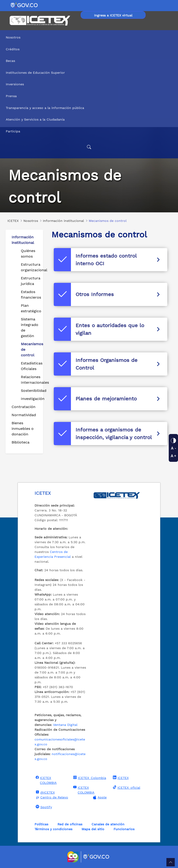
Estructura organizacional (30, 267)
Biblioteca (21, 442)
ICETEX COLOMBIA (46, 780)
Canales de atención (108, 824)
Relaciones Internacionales (30, 380)
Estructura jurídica (30, 281)
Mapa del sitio (93, 829)
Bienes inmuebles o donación (23, 429)
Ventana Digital (65, 725)
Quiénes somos (28, 254)
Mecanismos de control (30, 349)
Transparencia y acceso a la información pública (45, 108)
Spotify (43, 807)
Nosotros (13, 37)
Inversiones (15, 84)
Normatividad (24, 415)
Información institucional (23, 240)
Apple (99, 797)
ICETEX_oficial (126, 787)
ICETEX (120, 778)
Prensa (11, 96)
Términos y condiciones (53, 829)
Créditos (13, 49)
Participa (13, 131)
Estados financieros (30, 295)
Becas (10, 61)
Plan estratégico (30, 308)
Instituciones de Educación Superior (35, 73)
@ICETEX (45, 792)
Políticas (41, 824)
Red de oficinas (70, 824)
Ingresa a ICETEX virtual (113, 15)
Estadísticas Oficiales (30, 366)
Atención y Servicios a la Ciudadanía (35, 119)
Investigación (30, 399)
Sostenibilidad (30, 391)
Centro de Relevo (51, 797)
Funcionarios (124, 829)
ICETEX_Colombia (89, 778)
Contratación (24, 407)
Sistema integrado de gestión (30, 327)
